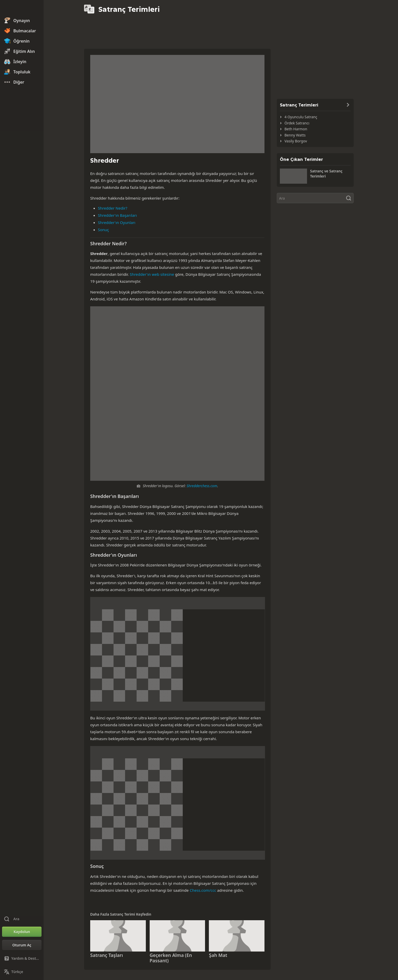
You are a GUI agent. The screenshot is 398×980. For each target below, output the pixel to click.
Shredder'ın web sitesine (152, 274)
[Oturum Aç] (22, 945)
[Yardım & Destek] (22, 958)
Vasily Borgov (296, 141)
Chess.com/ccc (203, 890)
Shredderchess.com (202, 486)
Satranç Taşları (107, 955)
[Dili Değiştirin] (22, 972)
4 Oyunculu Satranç (301, 117)
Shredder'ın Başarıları (117, 215)
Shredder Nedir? (113, 208)
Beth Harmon (296, 129)
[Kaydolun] (22, 932)
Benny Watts (295, 135)
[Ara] (315, 198)
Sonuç (103, 230)
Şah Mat (218, 955)
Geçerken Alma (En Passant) (171, 958)
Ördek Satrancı (297, 123)
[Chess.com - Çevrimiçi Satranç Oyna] (22, 9)
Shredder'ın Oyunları (117, 222)
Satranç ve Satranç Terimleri (326, 174)
